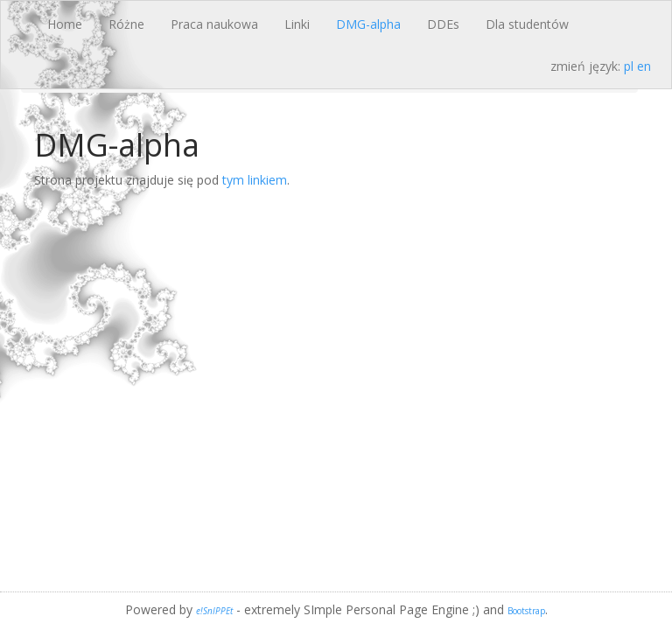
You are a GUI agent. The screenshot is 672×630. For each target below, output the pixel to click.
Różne (126, 24)
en (644, 66)
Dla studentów (527, 24)
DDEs (443, 24)
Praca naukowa (214, 24)
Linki (297, 24)
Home (65, 24)
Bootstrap (526, 611)
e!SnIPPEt (214, 611)
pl (629, 66)
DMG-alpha (368, 24)
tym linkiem (255, 180)
